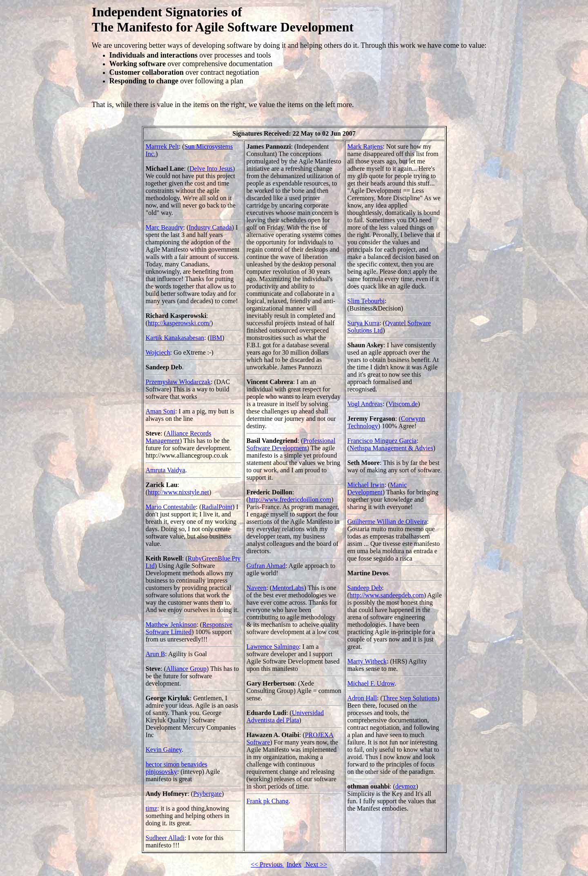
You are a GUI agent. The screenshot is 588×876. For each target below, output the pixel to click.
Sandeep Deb (365, 588)
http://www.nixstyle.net (178, 492)
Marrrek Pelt (162, 146)
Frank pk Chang (268, 801)
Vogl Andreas (365, 404)
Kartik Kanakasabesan (175, 338)
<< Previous (267, 864)
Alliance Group (186, 669)
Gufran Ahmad (266, 566)
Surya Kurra (364, 323)
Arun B (156, 654)
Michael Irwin (366, 485)
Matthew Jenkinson (171, 625)
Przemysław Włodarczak (178, 382)
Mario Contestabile (171, 507)
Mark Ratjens (365, 146)
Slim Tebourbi (366, 301)
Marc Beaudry (165, 227)
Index (294, 864)
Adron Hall (362, 698)
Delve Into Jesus (211, 169)
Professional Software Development (291, 444)
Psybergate (207, 794)
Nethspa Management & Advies (391, 448)
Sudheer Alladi (165, 838)
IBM (216, 338)
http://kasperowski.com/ (179, 323)
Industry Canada (210, 227)
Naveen (257, 588)
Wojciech (158, 352)
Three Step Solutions (410, 698)
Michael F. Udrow (371, 683)
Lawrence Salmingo (273, 647)
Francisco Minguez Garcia (382, 441)
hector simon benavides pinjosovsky (177, 768)
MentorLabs (288, 588)
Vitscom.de (403, 404)
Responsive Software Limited (189, 628)
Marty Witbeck (367, 661)
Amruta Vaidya (166, 470)
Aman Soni (160, 411)
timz (151, 808)
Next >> (315, 864)
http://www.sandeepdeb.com (387, 595)
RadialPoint (217, 507)
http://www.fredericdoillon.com (290, 499)
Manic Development (377, 488)
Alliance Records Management (179, 437)
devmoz (406, 786)
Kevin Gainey (164, 750)
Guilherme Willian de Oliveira (387, 522)
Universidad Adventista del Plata (285, 716)
